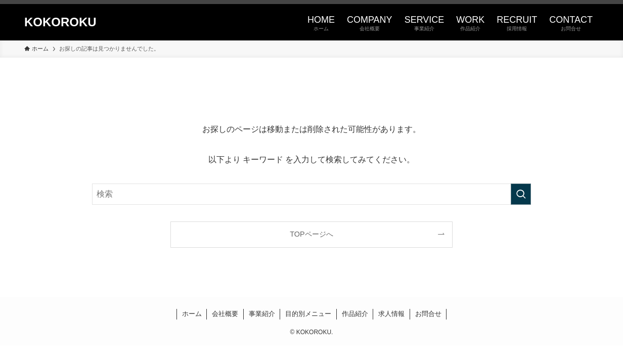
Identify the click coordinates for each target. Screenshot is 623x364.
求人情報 (391, 314)
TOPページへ (311, 234)
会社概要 (225, 314)
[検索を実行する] (521, 194)
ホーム (192, 314)
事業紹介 (262, 314)
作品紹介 (355, 314)
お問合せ (428, 314)
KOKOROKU (60, 22)
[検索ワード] (312, 194)
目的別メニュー (308, 314)
